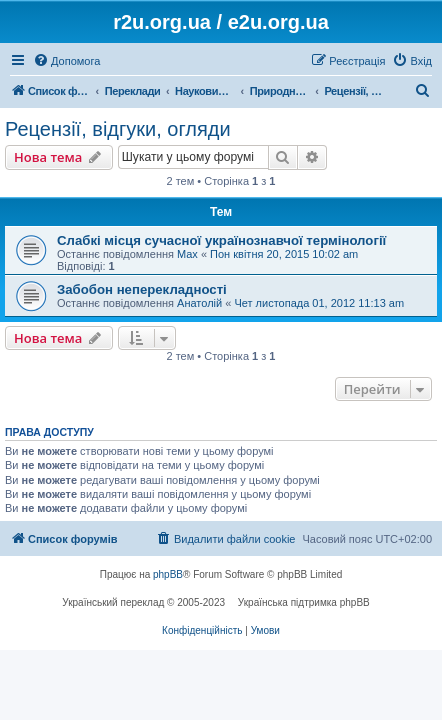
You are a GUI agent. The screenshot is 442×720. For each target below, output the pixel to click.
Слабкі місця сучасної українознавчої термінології (221, 240)
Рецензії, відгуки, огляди (118, 129)
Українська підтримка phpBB (304, 602)
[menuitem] (66, 61)
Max (187, 254)
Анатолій (199, 303)
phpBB (168, 574)
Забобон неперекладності (142, 289)
